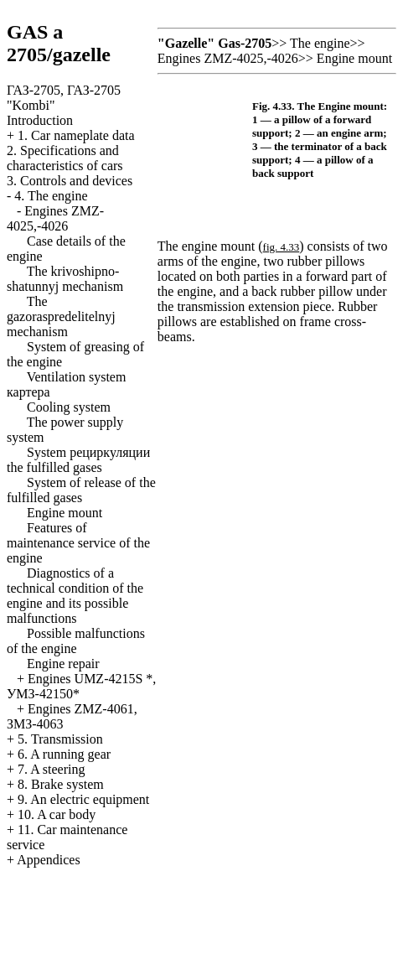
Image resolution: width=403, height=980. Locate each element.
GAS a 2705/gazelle (59, 43)
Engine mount (65, 513)
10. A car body (57, 814)
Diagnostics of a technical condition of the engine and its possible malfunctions (75, 596)
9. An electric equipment (83, 799)
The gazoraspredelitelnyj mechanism (61, 316)
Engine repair (63, 664)
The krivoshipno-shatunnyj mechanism (65, 279)
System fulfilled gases (78, 460)
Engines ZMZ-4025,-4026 (55, 218)
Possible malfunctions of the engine (76, 641)
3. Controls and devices (70, 181)
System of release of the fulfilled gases (81, 490)
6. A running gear (64, 754)
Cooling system (69, 407)
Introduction (40, 120)
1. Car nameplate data (76, 135)
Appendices (49, 860)
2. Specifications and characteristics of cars (65, 158)
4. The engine (51, 196)
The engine (320, 43)
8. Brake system (61, 784)
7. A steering (51, 769)
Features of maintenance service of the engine (78, 543)
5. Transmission (60, 739)
